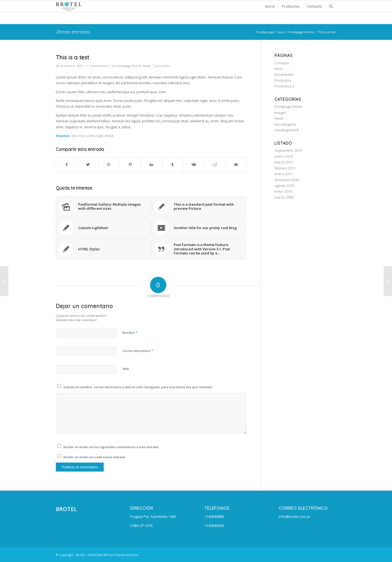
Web (126, 369)
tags (100, 136)
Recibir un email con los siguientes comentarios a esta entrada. (111, 447)
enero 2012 (284, 156)
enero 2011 (284, 174)
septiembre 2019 (288, 150)
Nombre (130, 332)
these (109, 136)
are (74, 136)
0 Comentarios (98, 66)
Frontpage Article (301, 32)
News (147, 66)
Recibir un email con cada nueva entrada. (95, 457)
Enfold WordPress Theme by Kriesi (113, 555)
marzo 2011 (284, 162)
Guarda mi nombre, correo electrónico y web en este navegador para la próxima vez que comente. (138, 387)
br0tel (165, 66)
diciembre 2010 (287, 180)
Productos (283, 80)
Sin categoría (285, 124)
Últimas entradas (73, 32)
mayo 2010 (283, 191)
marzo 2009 (284, 197)
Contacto (282, 63)
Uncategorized (287, 130)
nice (81, 136)
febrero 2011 (285, 168)
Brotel (80, 555)
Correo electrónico (138, 351)
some (91, 136)
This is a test (72, 57)
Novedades (284, 74)
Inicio (281, 32)
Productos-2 (284, 86)
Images (280, 113)
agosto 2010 (284, 186)
